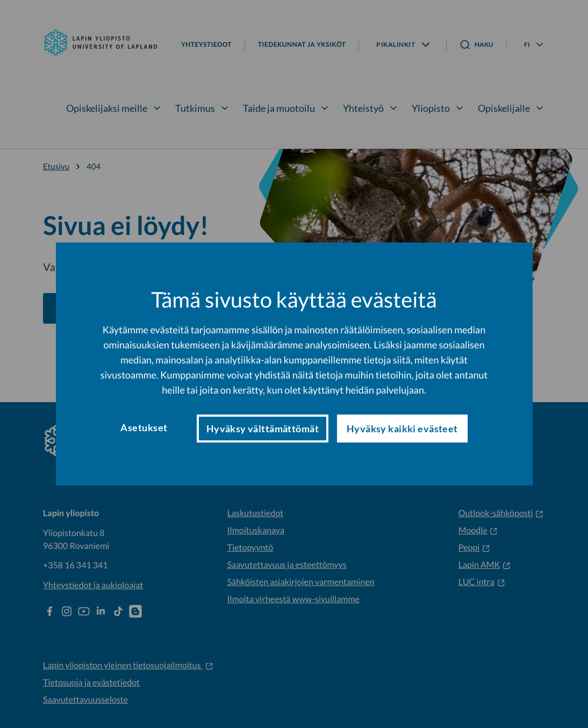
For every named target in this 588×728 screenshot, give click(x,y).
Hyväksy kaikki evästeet (402, 429)
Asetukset (144, 427)
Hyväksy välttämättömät (263, 429)
